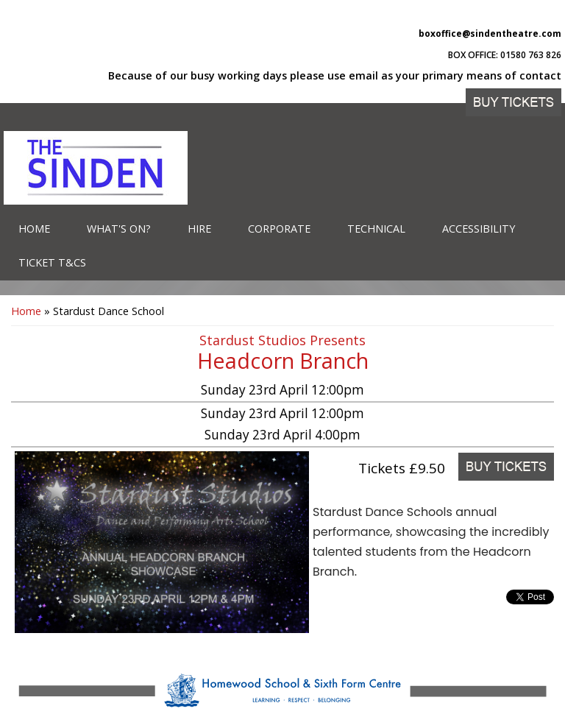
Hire (199, 229)
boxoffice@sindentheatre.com (490, 33)
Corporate (279, 229)
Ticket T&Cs (52, 262)
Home (34, 229)
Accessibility (479, 229)
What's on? (119, 229)
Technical (376, 229)
